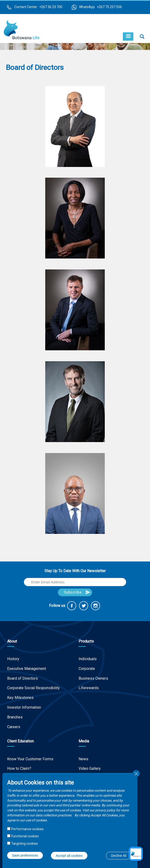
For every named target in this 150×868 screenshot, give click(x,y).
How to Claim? (19, 768)
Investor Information (24, 707)
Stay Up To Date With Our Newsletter (75, 571)
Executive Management (27, 669)
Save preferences (25, 855)
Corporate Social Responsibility (33, 688)
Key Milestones (20, 698)
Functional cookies (25, 836)
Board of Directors (22, 678)
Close (136, 774)
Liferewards (89, 688)
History (13, 659)
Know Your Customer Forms (30, 759)
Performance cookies (27, 829)
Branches (15, 717)
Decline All (119, 856)
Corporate (87, 669)
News (83, 759)
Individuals (88, 659)
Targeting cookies (25, 844)
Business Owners (93, 678)
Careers (14, 727)
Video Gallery (90, 768)
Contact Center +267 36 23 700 (38, 7)
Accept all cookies (69, 856)
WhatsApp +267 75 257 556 (100, 7)
